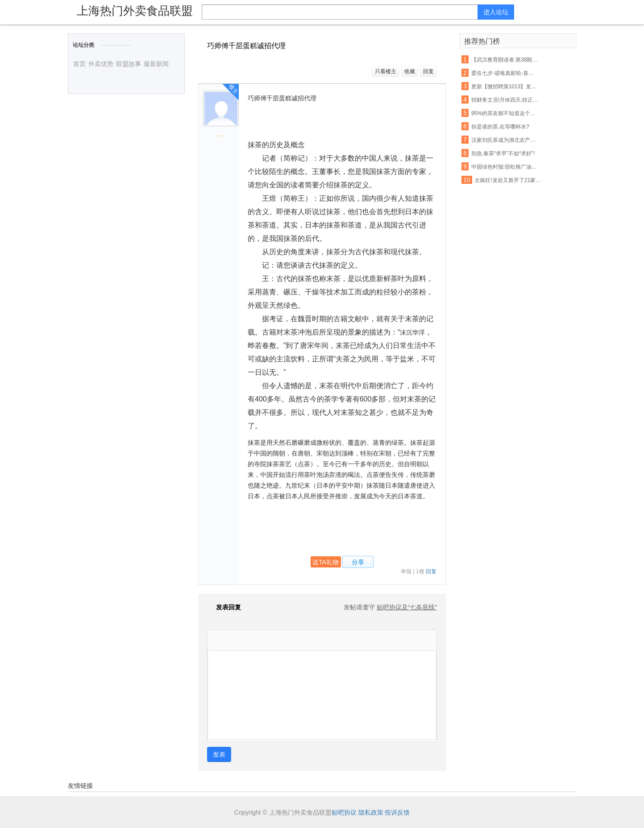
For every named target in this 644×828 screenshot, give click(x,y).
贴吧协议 (344, 812)
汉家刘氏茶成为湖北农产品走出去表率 (505, 140)
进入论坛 (496, 12)
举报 (406, 571)
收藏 (410, 71)
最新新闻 (156, 64)
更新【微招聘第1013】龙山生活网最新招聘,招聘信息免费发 (505, 87)
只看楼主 (386, 71)
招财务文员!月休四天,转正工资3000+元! (505, 100)
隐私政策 (371, 812)
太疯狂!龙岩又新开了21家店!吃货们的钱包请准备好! (508, 180)
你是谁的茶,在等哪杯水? (500, 127)
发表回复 (224, 607)
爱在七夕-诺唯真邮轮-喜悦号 (505, 73)
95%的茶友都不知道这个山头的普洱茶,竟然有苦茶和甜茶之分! (505, 113)
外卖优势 (101, 64)
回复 (428, 71)
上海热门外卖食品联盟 (135, 11)
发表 (219, 754)
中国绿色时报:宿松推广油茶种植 (505, 167)
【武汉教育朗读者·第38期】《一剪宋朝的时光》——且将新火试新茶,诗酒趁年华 (505, 60)
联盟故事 (129, 64)
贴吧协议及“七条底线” (407, 607)
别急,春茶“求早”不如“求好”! (503, 153)
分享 (358, 562)
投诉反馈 (397, 812)
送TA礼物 (326, 562)
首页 (79, 64)
